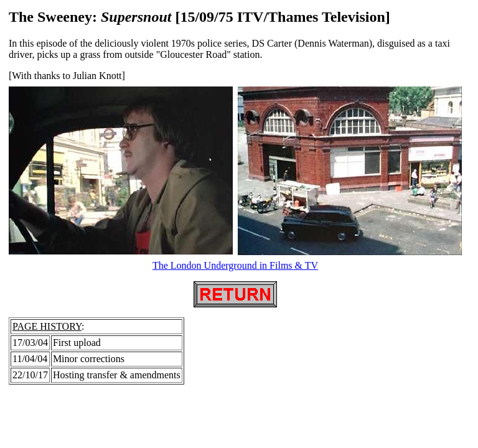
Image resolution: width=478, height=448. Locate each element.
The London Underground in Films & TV (235, 265)
